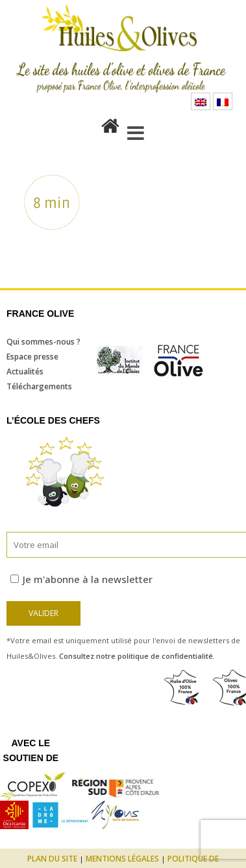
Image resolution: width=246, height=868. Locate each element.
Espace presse (32, 357)
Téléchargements (39, 386)
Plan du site (52, 859)
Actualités (25, 371)
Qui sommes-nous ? (43, 342)
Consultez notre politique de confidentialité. (137, 656)
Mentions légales (122, 859)
